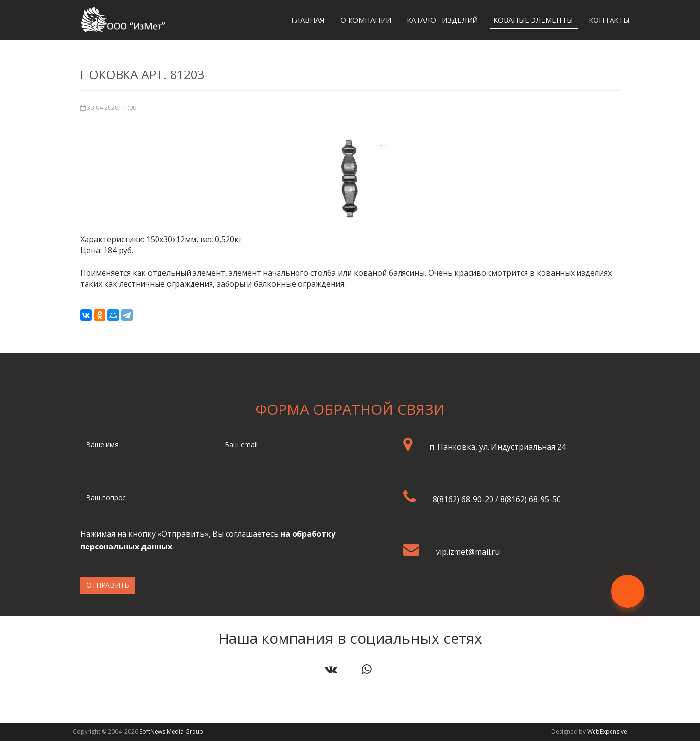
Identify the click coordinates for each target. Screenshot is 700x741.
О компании (366, 20)
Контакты (609, 20)
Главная (308, 20)
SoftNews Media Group (171, 732)
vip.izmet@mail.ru (468, 552)
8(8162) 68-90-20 (463, 499)
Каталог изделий (442, 20)
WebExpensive (607, 732)
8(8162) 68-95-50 (531, 499)
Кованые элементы (533, 20)
